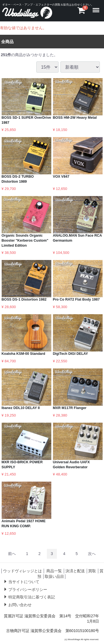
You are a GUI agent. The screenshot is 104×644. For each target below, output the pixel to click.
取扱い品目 (54, 576)
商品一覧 (54, 571)
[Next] (92, 554)
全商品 (7, 41)
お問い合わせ (20, 605)
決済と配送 (75, 571)
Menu (97, 8)
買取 (92, 571)
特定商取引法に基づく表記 (32, 597)
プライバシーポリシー (28, 589)
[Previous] (12, 554)
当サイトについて (24, 582)
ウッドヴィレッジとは (22, 571)
